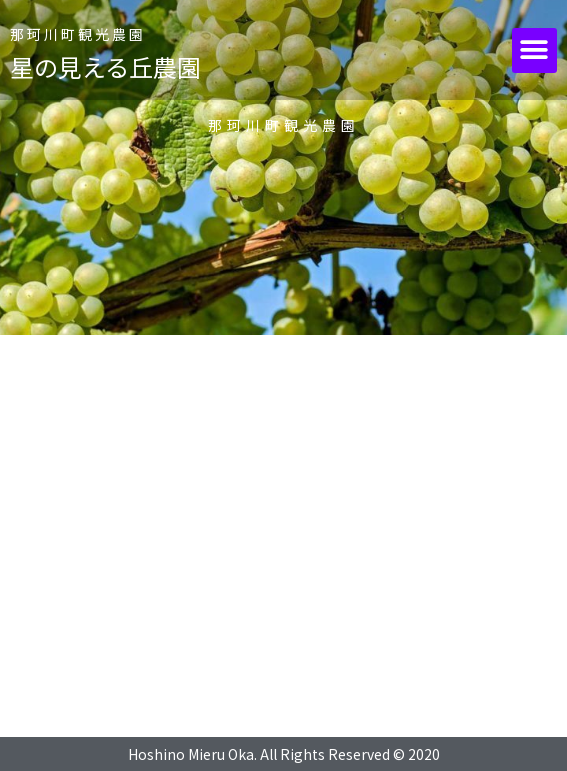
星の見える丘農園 (105, 66)
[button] (534, 50)
